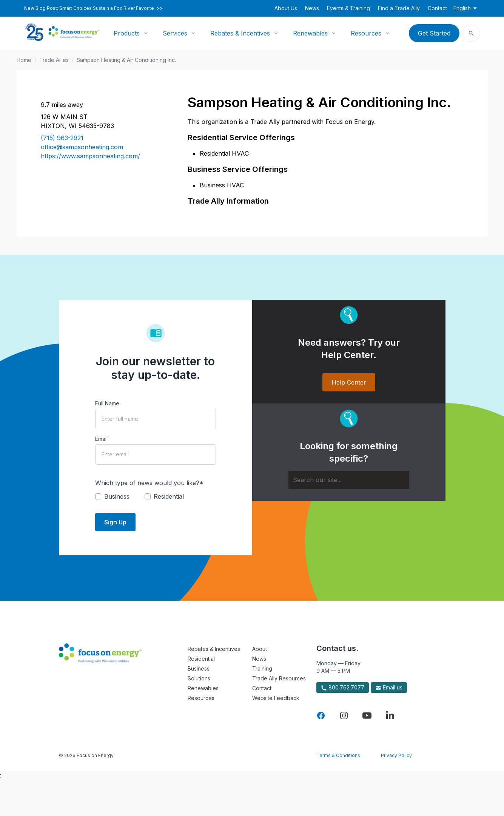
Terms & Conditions (338, 755)
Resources (366, 33)
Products (127, 33)
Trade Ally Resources (279, 678)
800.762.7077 (343, 688)
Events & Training (348, 8)
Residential (201, 659)
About (260, 649)
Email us (389, 688)
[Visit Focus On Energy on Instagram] (344, 716)
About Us (286, 8)
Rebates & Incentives (240, 33)
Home (24, 60)
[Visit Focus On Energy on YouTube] (367, 716)
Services (175, 33)
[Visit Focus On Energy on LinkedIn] (390, 716)
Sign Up (115, 522)
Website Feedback (276, 698)
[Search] (349, 480)
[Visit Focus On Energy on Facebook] (321, 716)
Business (199, 668)
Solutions (199, 678)
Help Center (349, 382)
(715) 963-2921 (62, 138)
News (312, 8)
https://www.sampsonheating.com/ (90, 156)
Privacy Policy (396, 755)
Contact (437, 8)
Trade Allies (54, 60)
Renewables (310, 33)
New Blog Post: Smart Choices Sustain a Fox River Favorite (93, 8)
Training (262, 668)
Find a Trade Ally (399, 8)
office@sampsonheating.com (82, 147)
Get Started (434, 33)
